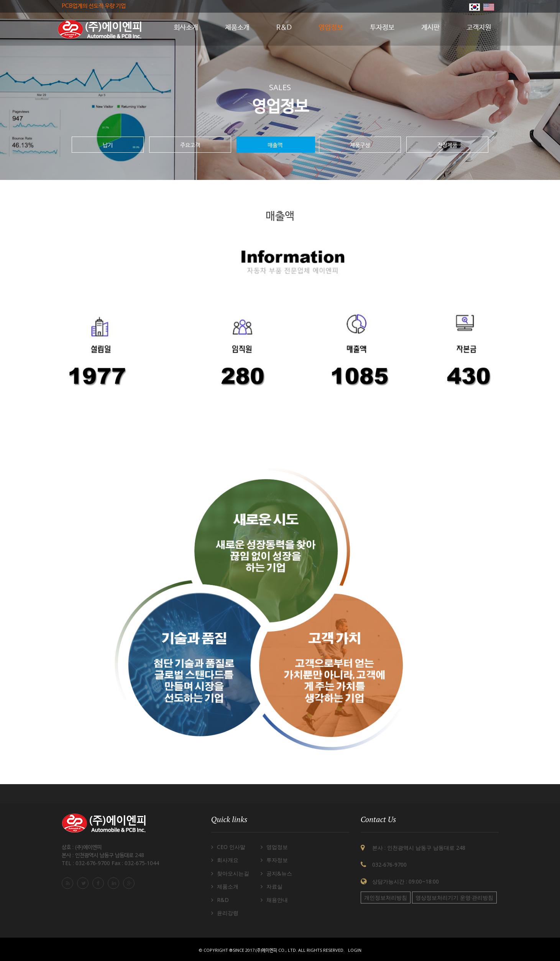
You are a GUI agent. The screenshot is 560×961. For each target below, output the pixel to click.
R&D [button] (284, 28)
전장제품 (447, 145)
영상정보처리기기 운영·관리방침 (454, 898)
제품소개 (228, 886)
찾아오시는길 (233, 873)
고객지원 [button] (479, 28)
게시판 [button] (430, 28)
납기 (108, 145)
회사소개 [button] (186, 28)
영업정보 (277, 847)
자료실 (274, 886)
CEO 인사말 (231, 847)
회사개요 (228, 860)
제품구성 (360, 145)
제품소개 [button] (237, 28)
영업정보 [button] (331, 28)
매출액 (276, 145)
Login (355, 950)
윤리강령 (228, 913)
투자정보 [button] (382, 28)
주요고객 (190, 145)
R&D (223, 900)
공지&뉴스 (279, 873)
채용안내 (277, 900)
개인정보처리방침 (386, 898)
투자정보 (277, 860)
